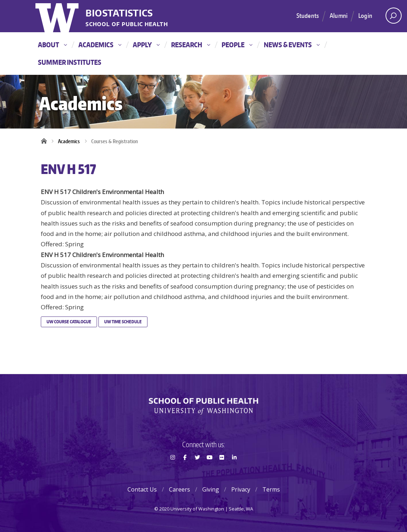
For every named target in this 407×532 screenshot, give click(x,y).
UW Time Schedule (123, 322)
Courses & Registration (115, 141)
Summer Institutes (70, 62)
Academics (100, 45)
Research (191, 45)
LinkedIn (234, 470)
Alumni (339, 15)
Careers (180, 489)
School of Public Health (127, 25)
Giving (211, 489)
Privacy (241, 489)
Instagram (173, 470)
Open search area (391, 18)
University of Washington (58, 16)
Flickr (222, 470)
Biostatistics (119, 13)
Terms (271, 489)
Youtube (209, 470)
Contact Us (142, 489)
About (52, 45)
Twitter (197, 470)
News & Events (292, 45)
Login (365, 15)
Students (308, 15)
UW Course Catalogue (69, 322)
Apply (146, 45)
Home (46, 141)
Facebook (185, 470)
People (237, 45)
